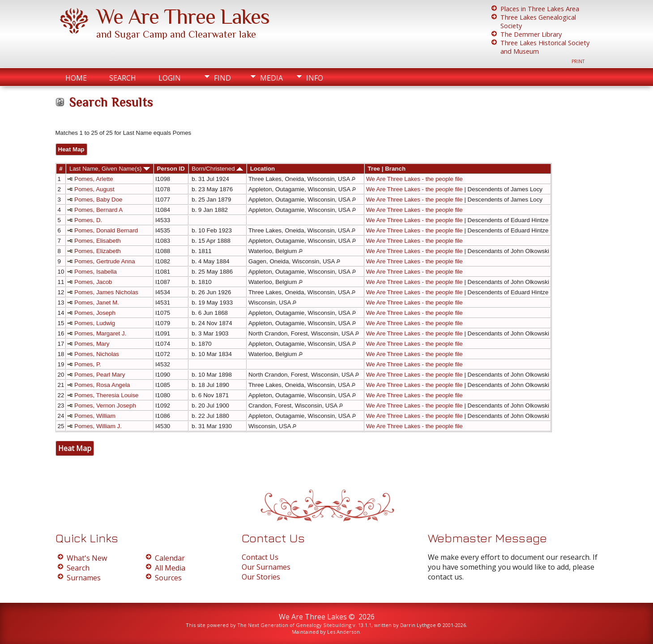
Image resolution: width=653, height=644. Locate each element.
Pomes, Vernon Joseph (105, 406)
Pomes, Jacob (93, 282)
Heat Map (71, 149)
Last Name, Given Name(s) (110, 169)
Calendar (170, 558)
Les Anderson (344, 632)
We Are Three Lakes (183, 17)
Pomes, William (95, 416)
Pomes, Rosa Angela (102, 385)
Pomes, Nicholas (97, 354)
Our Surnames (266, 567)
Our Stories (261, 577)
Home (76, 78)
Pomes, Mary (92, 344)
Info (315, 78)
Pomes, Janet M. (97, 303)
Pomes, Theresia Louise (106, 395)
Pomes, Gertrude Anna (105, 261)
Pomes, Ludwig (95, 323)
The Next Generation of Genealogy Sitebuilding (294, 625)
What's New (87, 558)
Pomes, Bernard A (98, 210)
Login (170, 78)
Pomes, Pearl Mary (100, 375)
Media (271, 78)
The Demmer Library (531, 34)
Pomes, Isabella (96, 272)
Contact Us (260, 557)
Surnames (84, 578)
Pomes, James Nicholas (106, 292)
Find (222, 78)
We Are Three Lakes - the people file (414, 179)
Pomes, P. (88, 364)
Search (123, 78)
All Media (170, 568)
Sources (168, 578)
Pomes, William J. (98, 426)
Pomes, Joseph (95, 313)
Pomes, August (94, 189)
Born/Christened (217, 169)
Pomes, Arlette (94, 179)
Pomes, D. (88, 220)
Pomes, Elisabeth (98, 241)
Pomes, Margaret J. (100, 333)
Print (578, 61)
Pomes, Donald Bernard (106, 230)
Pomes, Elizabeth (98, 251)
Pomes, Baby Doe (98, 200)
